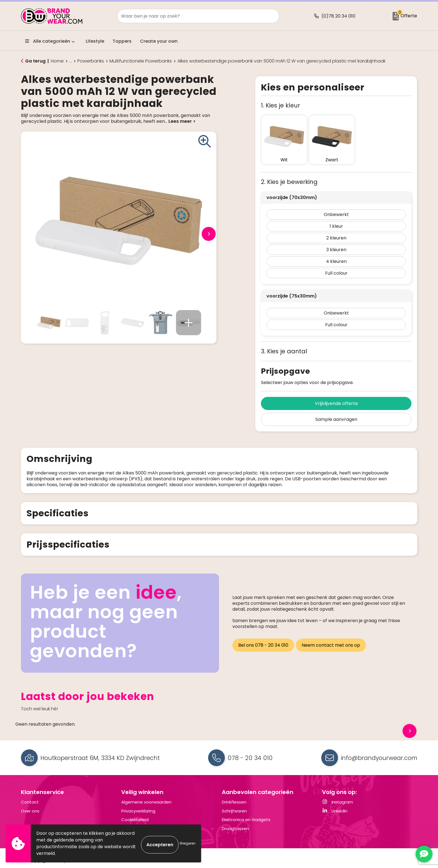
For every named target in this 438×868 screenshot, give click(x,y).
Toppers (122, 41)
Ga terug (35, 61)
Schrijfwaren (234, 807)
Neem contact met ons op (333, 639)
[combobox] (192, 16)
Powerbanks (91, 61)
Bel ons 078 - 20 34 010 (263, 639)
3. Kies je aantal (284, 341)
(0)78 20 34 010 (338, 16)
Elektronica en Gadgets (246, 815)
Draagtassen (235, 824)
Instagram (338, 798)
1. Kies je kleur (280, 105)
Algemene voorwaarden (146, 798)
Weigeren (188, 843)
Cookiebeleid (135, 815)
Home (57, 61)
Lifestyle (95, 41)
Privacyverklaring (138, 807)
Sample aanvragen (336, 409)
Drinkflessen (234, 798)
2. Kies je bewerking (289, 172)
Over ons (30, 807)
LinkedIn (335, 807)
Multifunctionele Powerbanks (141, 61)
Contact (30, 798)
